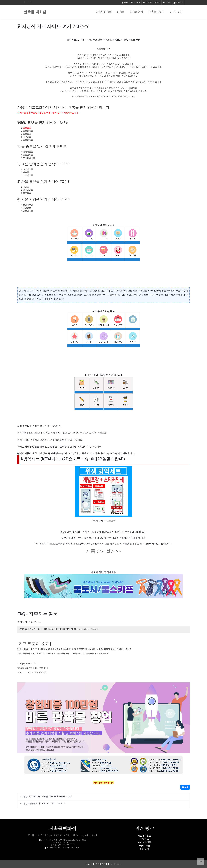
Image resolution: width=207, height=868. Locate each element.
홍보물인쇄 (115, 295)
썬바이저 (144, 849)
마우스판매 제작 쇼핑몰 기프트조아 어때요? (47, 796)
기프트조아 (176, 12)
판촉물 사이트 (156, 12)
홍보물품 (27, 128)
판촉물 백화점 (35, 12)
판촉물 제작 (137, 12)
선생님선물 (144, 846)
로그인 (167, 3)
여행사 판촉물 (104, 12)
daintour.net (116, 864)
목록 (185, 787)
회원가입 (178, 3)
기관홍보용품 (144, 836)
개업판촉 (144, 839)
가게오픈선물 (144, 842)
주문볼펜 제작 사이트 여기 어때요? (43, 803)
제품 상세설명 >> (103, 551)
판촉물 (121, 12)
